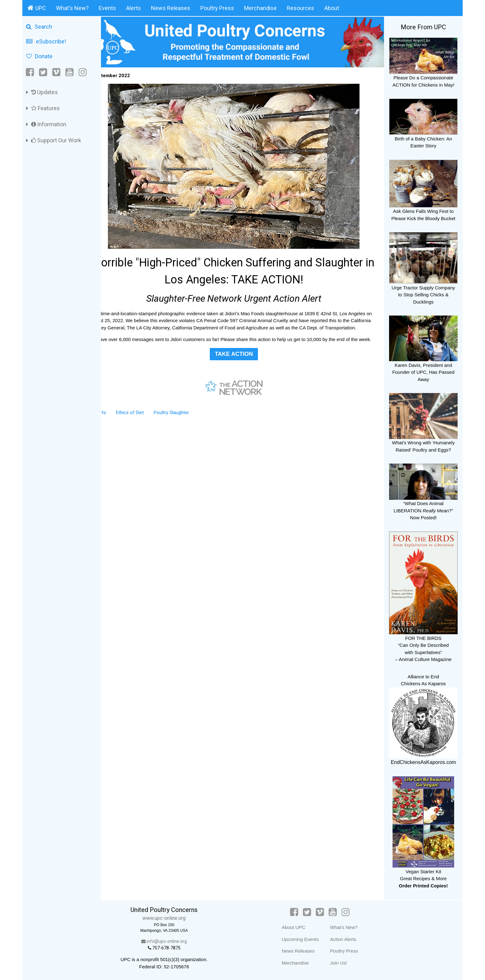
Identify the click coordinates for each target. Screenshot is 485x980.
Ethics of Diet (147, 424)
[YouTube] (70, 72)
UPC (37, 8)
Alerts (134, 8)
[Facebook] (30, 72)
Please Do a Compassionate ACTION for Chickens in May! (423, 78)
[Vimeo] (56, 72)
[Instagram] (83, 72)
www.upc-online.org (178, 918)
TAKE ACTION (243, 365)
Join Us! (345, 963)
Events (107, 8)
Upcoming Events (307, 939)
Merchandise (260, 8)
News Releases (171, 8)
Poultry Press (217, 8)
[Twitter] (43, 72)
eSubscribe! (46, 41)
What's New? (72, 8)
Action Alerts (350, 939)
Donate (39, 56)
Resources (301, 8)
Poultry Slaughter (189, 424)
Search (39, 27)
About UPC (300, 927)
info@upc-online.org (178, 941)
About (332, 8)
